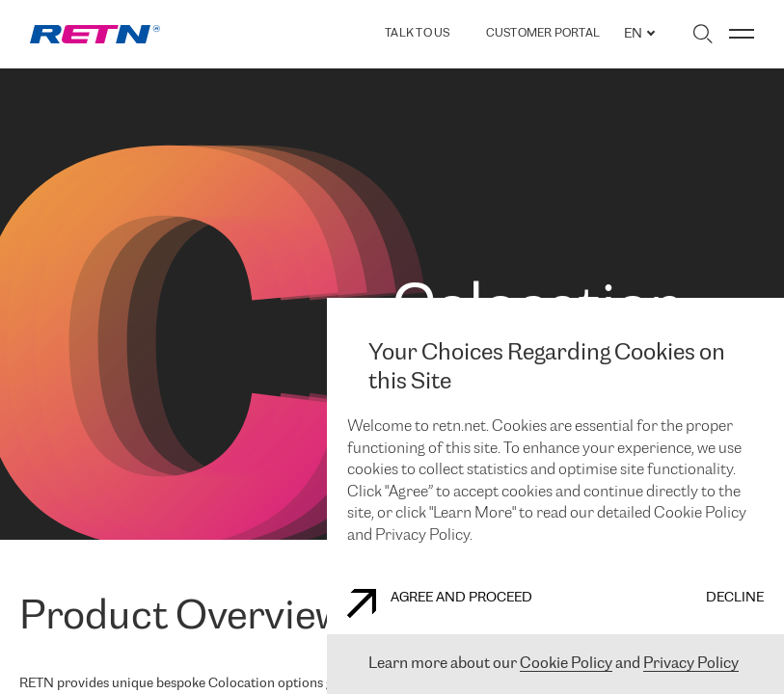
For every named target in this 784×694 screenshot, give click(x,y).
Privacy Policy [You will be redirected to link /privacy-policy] (691, 664)
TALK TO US (417, 33)
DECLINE (735, 598)
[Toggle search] (703, 34)
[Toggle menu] (742, 34)
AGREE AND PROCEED (440, 603)
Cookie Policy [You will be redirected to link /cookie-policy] (566, 664)
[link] (95, 34)
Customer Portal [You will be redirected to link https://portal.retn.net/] (543, 34)
